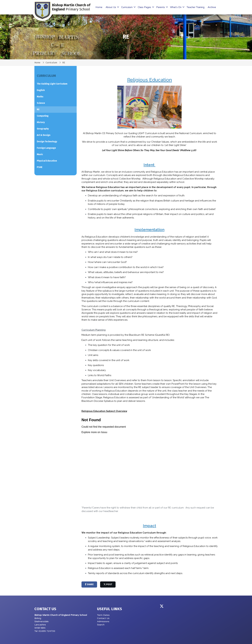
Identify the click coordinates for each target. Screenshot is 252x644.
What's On (176, 7)
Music (40, 154)
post (108, 584)
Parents (161, 7)
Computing (43, 116)
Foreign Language (46, 148)
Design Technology (47, 142)
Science (41, 103)
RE (38, 109)
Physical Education (47, 161)
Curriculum (127, 7)
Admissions (103, 621)
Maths (40, 97)
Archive (212, 7)
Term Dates (103, 615)
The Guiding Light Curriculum (52, 84)
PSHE (40, 167)
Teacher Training (196, 7)
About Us (111, 7)
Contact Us (103, 618)
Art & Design (44, 135)
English (41, 90)
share (89, 584)
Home (99, 7)
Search (101, 625)
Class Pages (145, 7)
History (41, 122)
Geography (43, 129)
